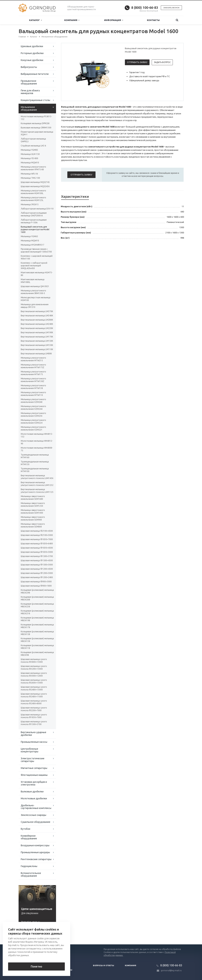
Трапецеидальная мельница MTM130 (35, 463)
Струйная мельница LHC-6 (33, 146)
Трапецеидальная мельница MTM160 (35, 456)
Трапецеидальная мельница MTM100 (35, 470)
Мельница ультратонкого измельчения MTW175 (33, 373)
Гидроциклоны (29, 866)
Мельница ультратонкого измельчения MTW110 (33, 394)
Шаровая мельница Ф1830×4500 (37, 548)
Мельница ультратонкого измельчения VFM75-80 (33, 168)
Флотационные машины (34, 775)
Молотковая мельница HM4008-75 (37, 449)
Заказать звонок (171, 8)
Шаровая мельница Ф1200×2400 (37, 577)
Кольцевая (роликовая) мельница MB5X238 (37, 605)
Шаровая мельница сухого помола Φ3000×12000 (34, 674)
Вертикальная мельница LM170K (37, 337)
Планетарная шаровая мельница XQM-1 (37, 133)
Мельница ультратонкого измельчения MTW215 (33, 359)
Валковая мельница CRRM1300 (36, 128)
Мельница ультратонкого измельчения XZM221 (33, 428)
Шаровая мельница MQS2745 (35, 182)
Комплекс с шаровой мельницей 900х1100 (37, 257)
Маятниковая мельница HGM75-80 (37, 274)
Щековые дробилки (32, 46)
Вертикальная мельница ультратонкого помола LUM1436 (37, 477)
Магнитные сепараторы (34, 768)
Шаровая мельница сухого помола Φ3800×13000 (34, 661)
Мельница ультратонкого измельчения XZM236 (33, 415)
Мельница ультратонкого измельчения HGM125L (33, 199)
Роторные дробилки (32, 53)
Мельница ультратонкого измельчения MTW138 (33, 387)
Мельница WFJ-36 (29, 174)
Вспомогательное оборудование (31, 874)
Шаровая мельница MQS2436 (35, 186)
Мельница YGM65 (29, 236)
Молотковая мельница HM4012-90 (37, 442)
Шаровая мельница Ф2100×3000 (37, 535)
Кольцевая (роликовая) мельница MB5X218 (37, 612)
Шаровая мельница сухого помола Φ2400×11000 (34, 695)
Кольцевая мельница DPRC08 (35, 123)
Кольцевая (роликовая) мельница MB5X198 (37, 619)
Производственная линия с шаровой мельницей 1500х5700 (36, 250)
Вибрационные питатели (35, 74)
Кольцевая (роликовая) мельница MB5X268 (37, 598)
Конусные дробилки (32, 60)
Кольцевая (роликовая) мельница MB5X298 (37, 591)
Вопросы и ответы (104, 965)
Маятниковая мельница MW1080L (33, 281)
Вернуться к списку (29, 934)
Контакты (153, 20)
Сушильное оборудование (36, 822)
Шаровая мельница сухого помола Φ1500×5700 (34, 723)
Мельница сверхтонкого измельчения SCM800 (33, 525)
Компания (72, 20)
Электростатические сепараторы (33, 760)
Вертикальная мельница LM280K (37, 320)
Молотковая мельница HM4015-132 (37, 435)
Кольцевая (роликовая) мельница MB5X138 (37, 640)
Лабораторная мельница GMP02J (33, 140)
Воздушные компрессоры (35, 845)
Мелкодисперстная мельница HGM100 (36, 299)
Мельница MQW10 (30, 163)
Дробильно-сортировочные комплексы (36, 807)
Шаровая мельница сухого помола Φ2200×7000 (34, 709)
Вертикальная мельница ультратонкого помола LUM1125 (37, 491)
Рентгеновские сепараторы (36, 859)
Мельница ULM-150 (30, 154)
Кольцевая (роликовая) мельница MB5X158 (37, 633)
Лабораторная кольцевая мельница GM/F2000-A (34, 214)
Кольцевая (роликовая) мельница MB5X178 (37, 626)
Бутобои (25, 829)
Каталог (36, 20)
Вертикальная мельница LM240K (37, 324)
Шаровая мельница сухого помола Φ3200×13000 (34, 667)
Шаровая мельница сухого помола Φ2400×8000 (34, 702)
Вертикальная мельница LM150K (37, 341)
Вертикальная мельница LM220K (37, 328)
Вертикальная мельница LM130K (37, 345)
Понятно (36, 966)
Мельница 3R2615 (30, 204)
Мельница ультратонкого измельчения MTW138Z (33, 380)
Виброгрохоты (29, 67)
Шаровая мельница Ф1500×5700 (37, 556)
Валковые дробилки (32, 792)
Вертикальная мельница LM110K (37, 349)
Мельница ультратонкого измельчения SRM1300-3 (33, 292)
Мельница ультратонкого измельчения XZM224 (33, 421)
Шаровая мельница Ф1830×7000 (37, 539)
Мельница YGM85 (29, 150)
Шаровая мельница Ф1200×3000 (37, 573)
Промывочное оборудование (29, 82)
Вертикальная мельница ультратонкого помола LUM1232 (37, 484)
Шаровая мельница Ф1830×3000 (37, 552)
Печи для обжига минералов (30, 92)
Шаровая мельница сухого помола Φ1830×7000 (34, 716)
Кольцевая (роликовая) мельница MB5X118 (37, 647)
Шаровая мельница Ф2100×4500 (37, 531)
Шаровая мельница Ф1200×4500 (37, 569)
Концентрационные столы (35, 100)
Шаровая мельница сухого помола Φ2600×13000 (34, 681)
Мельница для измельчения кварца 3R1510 (35, 306)
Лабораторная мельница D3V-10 (37, 209)
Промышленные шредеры (35, 852)
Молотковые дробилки (34, 798)
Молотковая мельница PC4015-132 (36, 118)
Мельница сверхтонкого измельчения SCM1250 (33, 505)
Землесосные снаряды (33, 815)
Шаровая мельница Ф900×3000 (36, 582)
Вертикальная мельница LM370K (37, 311)
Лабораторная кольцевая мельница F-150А (34, 221)
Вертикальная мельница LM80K (36, 354)
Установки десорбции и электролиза (34, 783)
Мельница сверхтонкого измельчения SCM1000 (33, 511)
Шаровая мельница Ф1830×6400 (37, 544)
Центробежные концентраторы (30, 750)
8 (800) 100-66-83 (145, 8)
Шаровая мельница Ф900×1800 (36, 586)
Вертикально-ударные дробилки (33, 734)
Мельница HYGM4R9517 (32, 245)
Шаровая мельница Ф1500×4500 (37, 560)
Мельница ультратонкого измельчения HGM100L (33, 192)
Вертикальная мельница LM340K (37, 316)
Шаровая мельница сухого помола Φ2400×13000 (34, 688)
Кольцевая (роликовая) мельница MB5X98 (37, 654)
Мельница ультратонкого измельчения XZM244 (33, 408)
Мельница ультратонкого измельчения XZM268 (33, 401)
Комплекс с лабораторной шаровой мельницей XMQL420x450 (34, 266)
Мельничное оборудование (29, 108)
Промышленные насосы (34, 742)
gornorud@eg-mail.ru (171, 970)
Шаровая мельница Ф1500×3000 (37, 565)
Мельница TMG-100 (30, 178)
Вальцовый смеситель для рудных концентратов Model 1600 (35, 229)
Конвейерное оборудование (29, 837)
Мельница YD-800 (29, 158)
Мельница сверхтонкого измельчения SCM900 (33, 518)
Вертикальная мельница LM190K (37, 332)
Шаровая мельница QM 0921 (35, 286)
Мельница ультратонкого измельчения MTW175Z (33, 366)
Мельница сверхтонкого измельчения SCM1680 (33, 498)
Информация (114, 20)
